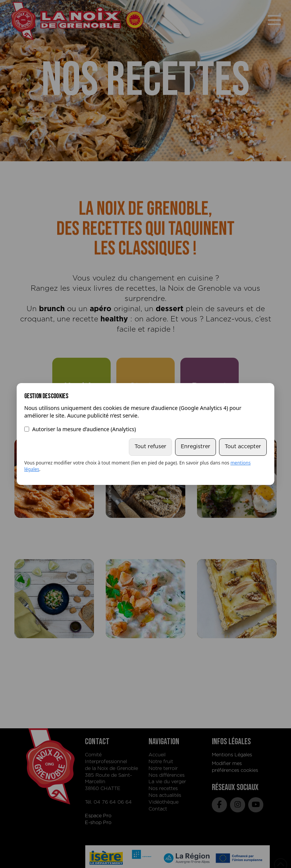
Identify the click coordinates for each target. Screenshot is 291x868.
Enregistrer (196, 447)
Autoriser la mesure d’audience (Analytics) (80, 429)
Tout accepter (243, 447)
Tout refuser (150, 447)
